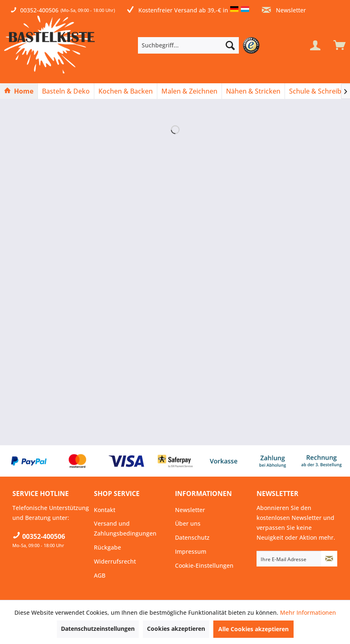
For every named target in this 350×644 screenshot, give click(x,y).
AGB (100, 575)
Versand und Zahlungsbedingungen (125, 528)
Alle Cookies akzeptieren (253, 629)
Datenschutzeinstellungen (98, 629)
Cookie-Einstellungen (204, 565)
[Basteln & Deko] (66, 91)
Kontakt (105, 510)
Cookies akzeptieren (176, 629)
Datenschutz (192, 537)
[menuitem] (201, 45)
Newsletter (284, 10)
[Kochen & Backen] (126, 91)
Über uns (188, 523)
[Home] (19, 91)
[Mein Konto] (315, 45)
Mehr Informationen (308, 612)
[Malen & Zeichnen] (189, 91)
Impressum (191, 551)
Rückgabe (107, 547)
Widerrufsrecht (115, 561)
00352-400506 (39, 10)
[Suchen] (230, 45)
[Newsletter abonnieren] (329, 559)
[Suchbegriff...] (188, 45)
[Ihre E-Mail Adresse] (289, 559)
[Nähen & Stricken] (253, 91)
